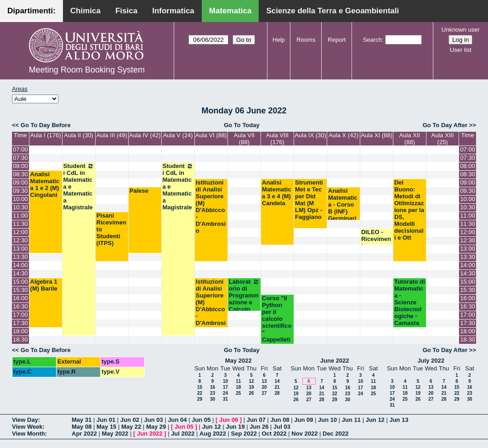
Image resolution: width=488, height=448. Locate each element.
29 (200, 399)
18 (238, 387)
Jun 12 (375, 420)
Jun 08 (280, 420)
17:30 (20, 323)
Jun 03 (154, 420)
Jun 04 (177, 420)
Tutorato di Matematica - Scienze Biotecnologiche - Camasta (410, 302)
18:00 (20, 331)
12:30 (20, 240)
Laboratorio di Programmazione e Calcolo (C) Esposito (244, 302)
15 (200, 387)
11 (238, 381)
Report (337, 40)
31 (225, 399)
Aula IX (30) (310, 135)
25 (238, 393)
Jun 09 (304, 420)
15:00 (20, 282)
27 (264, 393)
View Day (25, 420)
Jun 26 (259, 427)
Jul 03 (282, 427)
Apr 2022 (84, 434)
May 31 (82, 420)
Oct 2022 (274, 434)
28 (277, 393)
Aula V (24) (178, 135)
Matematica (230, 11)
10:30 (20, 207)
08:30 (20, 174)
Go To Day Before (46, 125)
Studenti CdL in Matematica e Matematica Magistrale (79, 187)
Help (279, 40)
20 (264, 387)
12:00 (20, 232)
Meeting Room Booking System (87, 70)
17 (225, 387)
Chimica (85, 11)
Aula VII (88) (244, 139)
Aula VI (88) (211, 135)
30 (213, 399)
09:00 (20, 182)
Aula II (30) (79, 135)
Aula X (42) (343, 135)
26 (251, 393)
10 (225, 381)
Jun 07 (256, 420)
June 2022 (335, 361)
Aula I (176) (45, 135)
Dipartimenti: (31, 11)
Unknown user (461, 30)
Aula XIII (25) (443, 139)
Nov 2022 (304, 434)
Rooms (306, 40)
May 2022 (238, 361)
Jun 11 (351, 420)
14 (277, 381)
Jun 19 (235, 427)
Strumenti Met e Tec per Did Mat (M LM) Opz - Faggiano (309, 200)
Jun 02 (130, 420)
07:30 (20, 158)
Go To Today (242, 125)
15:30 (20, 290)
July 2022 (431, 361)
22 (200, 393)
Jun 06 (229, 420)
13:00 (20, 249)
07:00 (20, 149)
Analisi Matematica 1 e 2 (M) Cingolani (45, 185)
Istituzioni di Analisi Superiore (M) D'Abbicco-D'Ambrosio (211, 207)
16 (213, 387)
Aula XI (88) (377, 135)
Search (372, 40)
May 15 (106, 427)
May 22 (131, 427)
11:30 (20, 224)
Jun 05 (201, 420)
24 (225, 393)
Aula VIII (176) (277, 139)
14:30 (20, 273)
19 (251, 387)
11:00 (20, 216)
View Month (28, 434)
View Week (27, 427)
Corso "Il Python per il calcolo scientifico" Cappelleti (277, 319)
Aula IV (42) (145, 135)
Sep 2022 (244, 434)
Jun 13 (399, 420)
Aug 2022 (213, 434)
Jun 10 (327, 420)
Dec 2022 (335, 434)
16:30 (20, 306)
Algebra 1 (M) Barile (44, 285)
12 (251, 381)
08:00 (20, 166)
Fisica (126, 11)
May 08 (82, 427)
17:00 (20, 315)
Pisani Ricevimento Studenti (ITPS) (111, 229)
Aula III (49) (112, 135)
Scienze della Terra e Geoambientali (332, 11)
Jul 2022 (183, 434)
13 (264, 381)
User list (461, 50)
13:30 (20, 257)
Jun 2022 (150, 434)
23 (213, 393)
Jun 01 (106, 420)
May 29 (156, 427)
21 (277, 387)
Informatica (173, 11)
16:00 (20, 298)
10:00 (20, 199)
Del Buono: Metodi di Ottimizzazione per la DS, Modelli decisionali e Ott (409, 210)
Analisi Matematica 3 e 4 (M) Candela (277, 193)
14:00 (20, 265)
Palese (139, 191)
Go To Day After (445, 125)
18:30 (20, 339)
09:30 (20, 191)
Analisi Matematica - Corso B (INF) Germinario (343, 208)
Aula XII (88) (410, 139)
